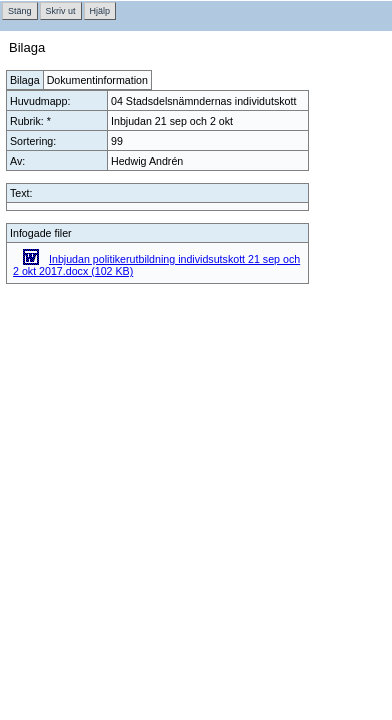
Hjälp (100, 11)
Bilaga (25, 80)
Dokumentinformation (97, 80)
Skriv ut (61, 11)
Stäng (20, 11)
